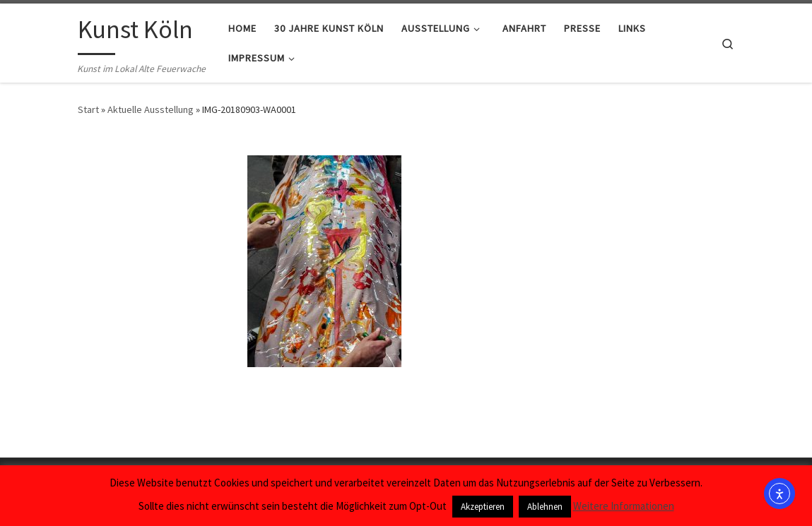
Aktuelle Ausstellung (151, 109)
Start (88, 109)
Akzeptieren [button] (483, 507)
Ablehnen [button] (545, 507)
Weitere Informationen (624, 506)
